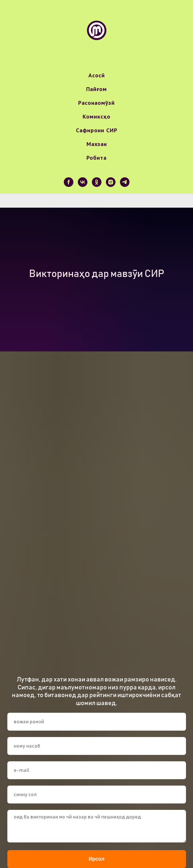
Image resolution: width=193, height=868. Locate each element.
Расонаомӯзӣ (97, 103)
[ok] (97, 182)
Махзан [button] (97, 144)
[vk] (83, 182)
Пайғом (97, 89)
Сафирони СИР (97, 130)
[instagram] (111, 182)
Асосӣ (97, 75)
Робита (97, 158)
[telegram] (125, 182)
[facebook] (69, 182)
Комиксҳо (97, 116)
